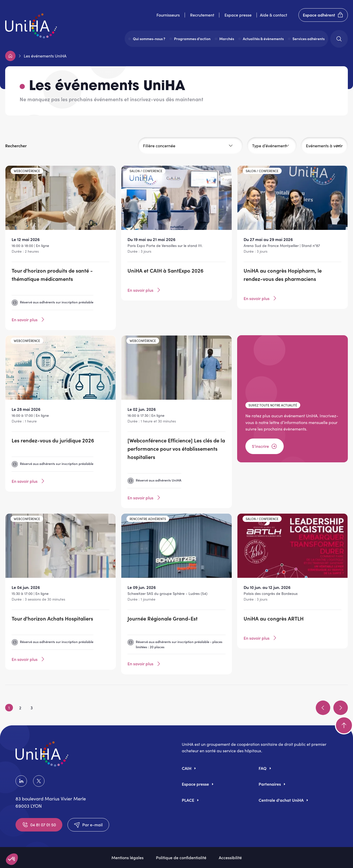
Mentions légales (127, 857)
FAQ (263, 768)
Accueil (10, 56)
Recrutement (202, 15)
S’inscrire (265, 446)
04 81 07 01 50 (39, 825)
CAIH (187, 768)
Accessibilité (230, 857)
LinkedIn (21, 781)
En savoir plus (29, 319)
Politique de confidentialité (181, 857)
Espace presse (238, 15)
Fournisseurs (168, 15)
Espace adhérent (323, 15)
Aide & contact (273, 15)
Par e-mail (88, 825)
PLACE (188, 800)
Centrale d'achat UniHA (281, 800)
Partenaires (270, 784)
